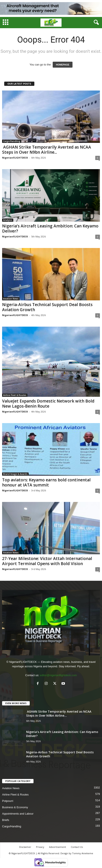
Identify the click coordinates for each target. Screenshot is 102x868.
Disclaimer (25, 847)
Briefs (6, 820)
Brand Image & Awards (15, 474)
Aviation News (11, 299)
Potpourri (8, 801)
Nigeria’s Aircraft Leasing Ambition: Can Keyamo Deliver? (50, 228)
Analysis (8, 220)
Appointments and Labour (18, 814)
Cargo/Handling (12, 141)
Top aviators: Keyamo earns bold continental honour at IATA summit (46, 482)
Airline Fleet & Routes (15, 395)
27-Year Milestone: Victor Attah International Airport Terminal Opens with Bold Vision (47, 561)
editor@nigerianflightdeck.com (58, 675)
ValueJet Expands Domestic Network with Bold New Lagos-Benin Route (48, 404)
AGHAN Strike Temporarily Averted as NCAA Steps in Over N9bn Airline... (47, 150)
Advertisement (58, 847)
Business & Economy (15, 807)
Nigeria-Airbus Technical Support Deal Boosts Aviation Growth (47, 307)
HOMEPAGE (62, 65)
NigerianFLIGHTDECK (15, 158)
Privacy (40, 847)
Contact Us (77, 847)
